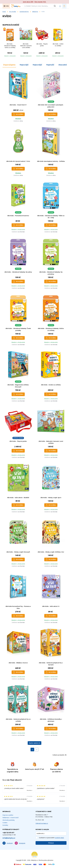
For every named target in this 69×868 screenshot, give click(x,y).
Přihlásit (51, 843)
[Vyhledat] (55, 6)
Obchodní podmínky (9, 820)
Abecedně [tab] (63, 65)
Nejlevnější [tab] (37, 65)
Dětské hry (35, 12)
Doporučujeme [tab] (9, 65)
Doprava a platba (8, 815)
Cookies (5, 823)
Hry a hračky (13, 12)
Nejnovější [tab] (24, 65)
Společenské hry (24, 12)
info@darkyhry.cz (9, 838)
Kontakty (5, 825)
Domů (4, 12)
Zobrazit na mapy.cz (42, 823)
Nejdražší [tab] (50, 65)
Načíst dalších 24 (34, 743)
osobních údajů (59, 838)
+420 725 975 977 (8, 833)
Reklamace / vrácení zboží (10, 818)
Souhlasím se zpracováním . (52, 838)
